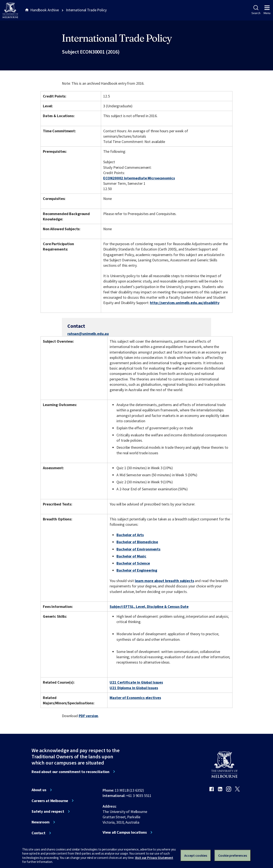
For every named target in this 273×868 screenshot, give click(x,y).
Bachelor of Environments (138, 549)
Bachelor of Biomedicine (137, 542)
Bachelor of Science (133, 563)
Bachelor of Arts (130, 535)
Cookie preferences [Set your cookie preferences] (233, 855)
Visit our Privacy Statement (154, 858)
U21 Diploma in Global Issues (134, 688)
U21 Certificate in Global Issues (136, 682)
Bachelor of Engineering (137, 570)
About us (39, 790)
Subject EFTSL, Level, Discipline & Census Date (149, 607)
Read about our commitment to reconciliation (70, 772)
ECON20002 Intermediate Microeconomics (139, 178)
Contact (38, 833)
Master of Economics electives (135, 698)
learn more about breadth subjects (164, 581)
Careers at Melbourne (50, 801)
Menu (267, 10)
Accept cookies (196, 855)
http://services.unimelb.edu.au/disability (185, 303)
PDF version (89, 716)
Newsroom (41, 822)
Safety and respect (48, 811)
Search (256, 10)
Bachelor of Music (131, 556)
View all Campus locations (125, 832)
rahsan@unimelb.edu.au (88, 334)
